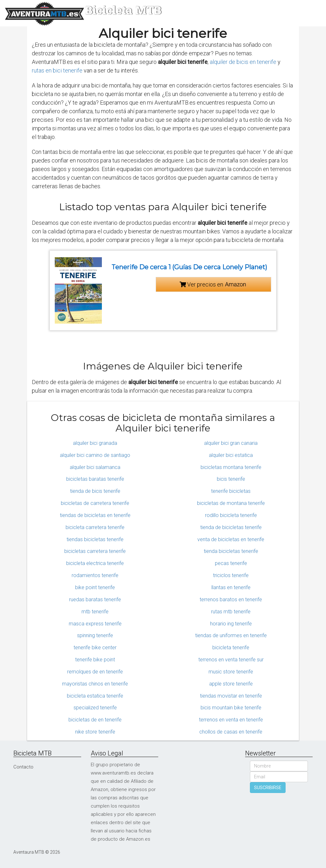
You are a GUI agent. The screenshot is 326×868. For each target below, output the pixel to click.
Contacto (23, 767)
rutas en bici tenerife (57, 70)
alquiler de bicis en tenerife (243, 62)
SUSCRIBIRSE (268, 788)
